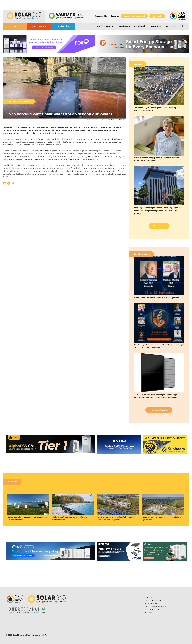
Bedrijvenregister (105, 26)
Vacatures (156, 26)
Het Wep (45, 635)
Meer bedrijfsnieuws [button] (159, 410)
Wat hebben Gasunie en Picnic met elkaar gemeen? (157, 298)
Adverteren (171, 26)
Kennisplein (140, 26)
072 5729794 (154, 609)
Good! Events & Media (22, 635)
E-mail (151, 612)
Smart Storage (39, 26)
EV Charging (63, 26)
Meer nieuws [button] (159, 226)
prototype (88, 127)
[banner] (49, 44)
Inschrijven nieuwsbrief (134, 16)
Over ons (115, 16)
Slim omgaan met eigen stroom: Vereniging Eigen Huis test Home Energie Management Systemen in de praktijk (158, 211)
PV (15, 26)
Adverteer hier (101, 16)
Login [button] (159, 16)
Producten (124, 26)
